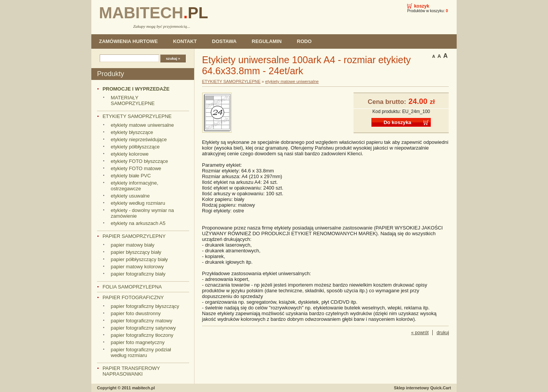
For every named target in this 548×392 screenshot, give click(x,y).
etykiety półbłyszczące (135, 147)
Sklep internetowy (422, 388)
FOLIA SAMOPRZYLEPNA (132, 287)
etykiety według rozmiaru (138, 203)
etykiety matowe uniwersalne (142, 125)
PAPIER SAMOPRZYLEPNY (134, 236)
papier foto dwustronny (136, 313)
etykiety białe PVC (131, 176)
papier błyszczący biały (136, 252)
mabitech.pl (143, 388)
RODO (304, 41)
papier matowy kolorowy (137, 267)
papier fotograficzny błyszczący (145, 306)
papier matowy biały (133, 245)
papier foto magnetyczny (138, 342)
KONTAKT (185, 41)
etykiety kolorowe (130, 154)
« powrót (420, 333)
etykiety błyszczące (132, 132)
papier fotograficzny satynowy (143, 328)
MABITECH (154, 13)
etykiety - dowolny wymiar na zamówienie (142, 213)
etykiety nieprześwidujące (139, 139)
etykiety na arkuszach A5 (138, 223)
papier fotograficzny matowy (142, 321)
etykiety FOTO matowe (136, 168)
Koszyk (422, 6)
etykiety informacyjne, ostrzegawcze (135, 186)
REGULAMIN (267, 41)
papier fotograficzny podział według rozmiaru (141, 352)
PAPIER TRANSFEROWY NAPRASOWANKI (131, 371)
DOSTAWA (224, 41)
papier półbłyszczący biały (139, 259)
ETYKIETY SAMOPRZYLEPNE (137, 116)
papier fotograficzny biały (138, 274)
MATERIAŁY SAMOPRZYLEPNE (133, 100)
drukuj (443, 333)
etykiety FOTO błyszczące (139, 161)
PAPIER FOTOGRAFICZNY (133, 297)
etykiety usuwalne (130, 196)
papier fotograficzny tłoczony (142, 335)
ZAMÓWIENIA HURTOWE (128, 41)
